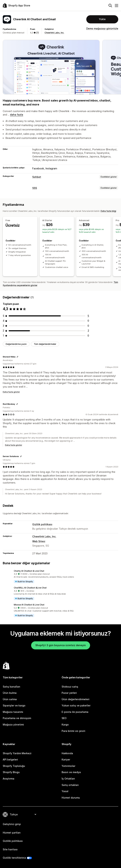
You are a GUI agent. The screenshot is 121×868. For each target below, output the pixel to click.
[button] (60, 577)
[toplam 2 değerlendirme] (88, 331)
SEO (64, 718)
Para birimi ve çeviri (73, 731)
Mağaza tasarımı (13, 712)
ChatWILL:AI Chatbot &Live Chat (30, 588)
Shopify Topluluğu (14, 766)
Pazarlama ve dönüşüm (17, 718)
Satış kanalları (11, 687)
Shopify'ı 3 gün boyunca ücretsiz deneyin (61, 645)
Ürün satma (10, 699)
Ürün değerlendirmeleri (76, 699)
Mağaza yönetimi (13, 725)
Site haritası (10, 849)
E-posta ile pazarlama (75, 712)
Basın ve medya (71, 772)
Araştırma (9, 779)
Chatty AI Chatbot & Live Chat (29, 571)
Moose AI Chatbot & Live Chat (29, 605)
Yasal (65, 791)
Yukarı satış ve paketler (76, 705)
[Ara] (110, 6)
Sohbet (37, 177)
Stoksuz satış (70, 687)
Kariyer (66, 759)
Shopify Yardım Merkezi (17, 753)
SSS (35, 188)
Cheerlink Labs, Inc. (54, 33)
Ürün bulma (10, 693)
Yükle (102, 19)
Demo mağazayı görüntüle (102, 28)
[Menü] (117, 6)
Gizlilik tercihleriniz (14, 858)
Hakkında (67, 753)
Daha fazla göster (11, 392)
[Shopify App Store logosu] (16, 5)
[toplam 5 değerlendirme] (88, 316)
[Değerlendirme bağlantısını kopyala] (17, 357)
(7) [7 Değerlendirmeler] (37, 33)
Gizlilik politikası (42, 524)
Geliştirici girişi (12, 824)
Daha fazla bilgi (108, 211)
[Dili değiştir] (23, 814)
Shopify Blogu (11, 772)
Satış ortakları (70, 785)
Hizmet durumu (71, 798)
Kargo (65, 725)
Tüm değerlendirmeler (45, 344)
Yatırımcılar (68, 766)
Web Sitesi (39, 541)
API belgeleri (10, 759)
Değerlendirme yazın (16, 344)
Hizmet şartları (12, 833)
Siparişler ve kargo (14, 705)
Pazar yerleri (69, 693)
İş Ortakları (68, 779)
